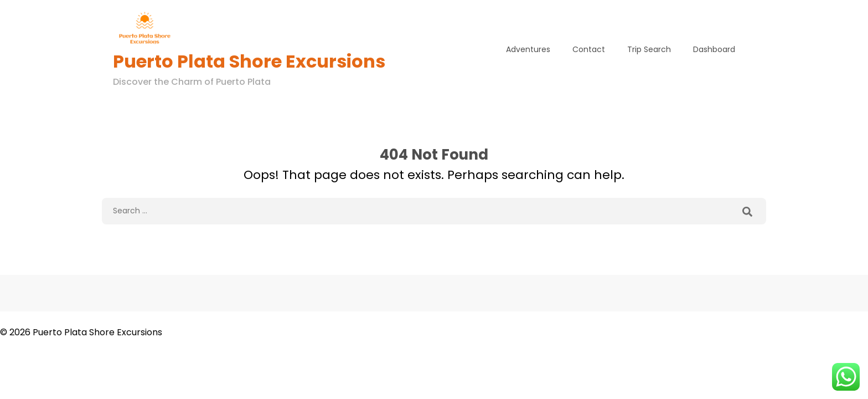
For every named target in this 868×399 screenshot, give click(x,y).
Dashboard (714, 49)
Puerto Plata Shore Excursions (249, 61)
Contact (589, 49)
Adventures (528, 49)
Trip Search (649, 49)
